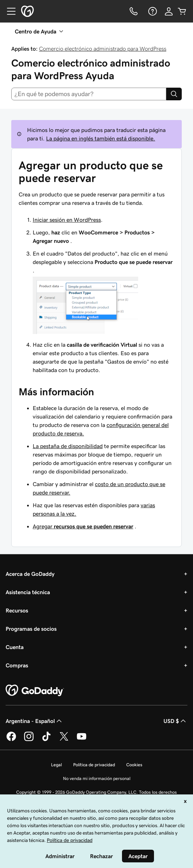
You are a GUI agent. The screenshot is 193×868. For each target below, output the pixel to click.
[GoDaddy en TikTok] (46, 740)
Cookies (134, 765)
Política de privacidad (94, 765)
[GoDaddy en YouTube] (82, 740)
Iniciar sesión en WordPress (67, 220)
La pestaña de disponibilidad (68, 446)
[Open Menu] (8, 11)
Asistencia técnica (28, 592)
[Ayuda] (152, 11)
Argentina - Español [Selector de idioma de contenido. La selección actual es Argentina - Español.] (34, 721)
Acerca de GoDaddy (30, 574)
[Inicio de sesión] (169, 11)
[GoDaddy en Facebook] (11, 740)
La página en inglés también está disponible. (101, 138)
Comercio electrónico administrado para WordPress (103, 49)
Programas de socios (31, 629)
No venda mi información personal (97, 778)
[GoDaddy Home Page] (35, 691)
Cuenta (15, 647)
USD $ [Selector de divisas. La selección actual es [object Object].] (175, 721)
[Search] (174, 94)
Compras (17, 665)
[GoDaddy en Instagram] (29, 740)
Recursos (17, 610)
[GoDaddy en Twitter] (64, 740)
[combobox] (89, 94)
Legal (56, 765)
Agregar (83, 526)
